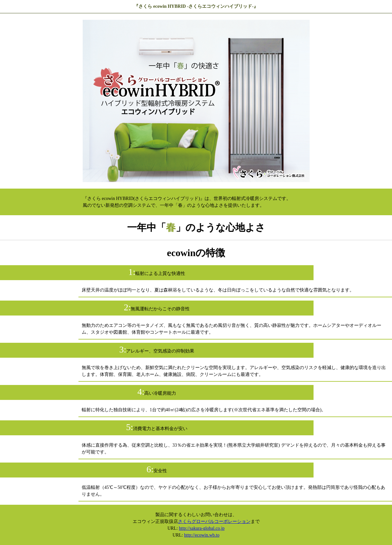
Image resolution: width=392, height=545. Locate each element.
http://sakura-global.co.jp (202, 528)
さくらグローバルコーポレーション (214, 521)
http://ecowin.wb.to (202, 535)
